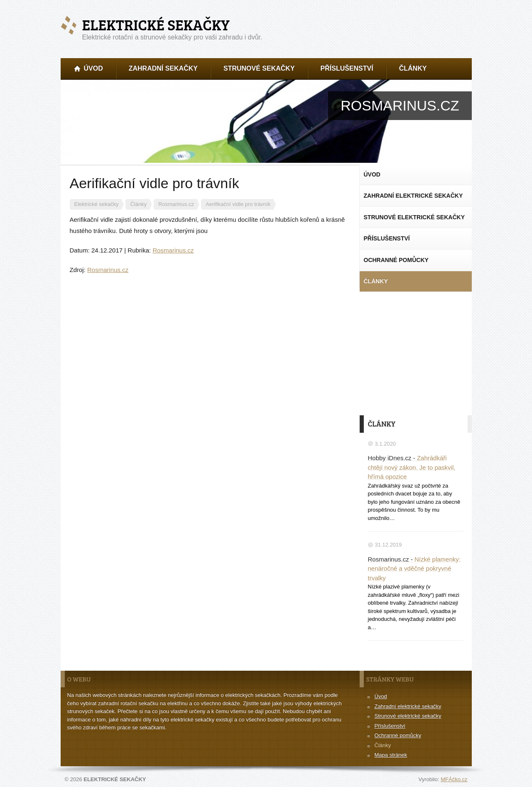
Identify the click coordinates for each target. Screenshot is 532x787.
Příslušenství (390, 726)
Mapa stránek (391, 755)
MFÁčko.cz (454, 779)
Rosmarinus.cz (173, 250)
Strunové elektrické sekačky (408, 716)
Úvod (381, 696)
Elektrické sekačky (156, 25)
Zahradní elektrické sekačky (408, 706)
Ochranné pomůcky (398, 735)
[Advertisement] (416, 353)
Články (383, 745)
